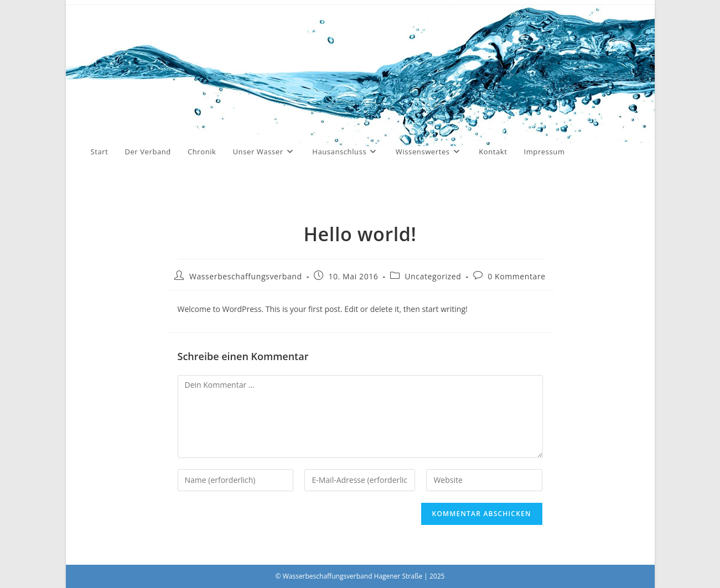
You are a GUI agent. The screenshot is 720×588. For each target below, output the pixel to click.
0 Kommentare (517, 276)
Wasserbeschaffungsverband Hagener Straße (222, 90)
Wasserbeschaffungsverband (246, 276)
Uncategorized (433, 276)
